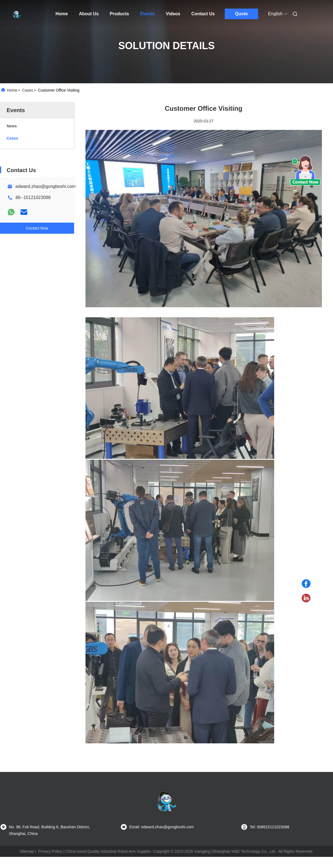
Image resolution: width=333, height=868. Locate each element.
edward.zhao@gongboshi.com (46, 186)
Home (62, 14)
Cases (28, 90)
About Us (89, 14)
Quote (241, 14)
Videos (173, 14)
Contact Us (203, 14)
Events (147, 14)
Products (119, 14)
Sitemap (27, 851)
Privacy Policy (50, 851)
